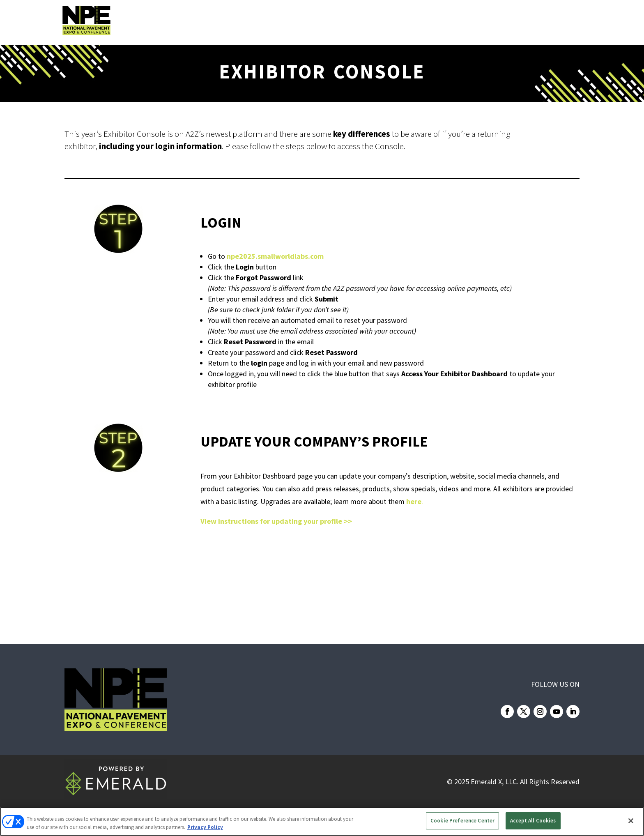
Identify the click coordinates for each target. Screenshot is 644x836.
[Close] (631, 821)
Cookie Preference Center (462, 821)
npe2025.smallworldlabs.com (275, 256)
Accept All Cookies (533, 821)
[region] (322, 821)
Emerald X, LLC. (494, 782)
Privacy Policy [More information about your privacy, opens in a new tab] (205, 827)
